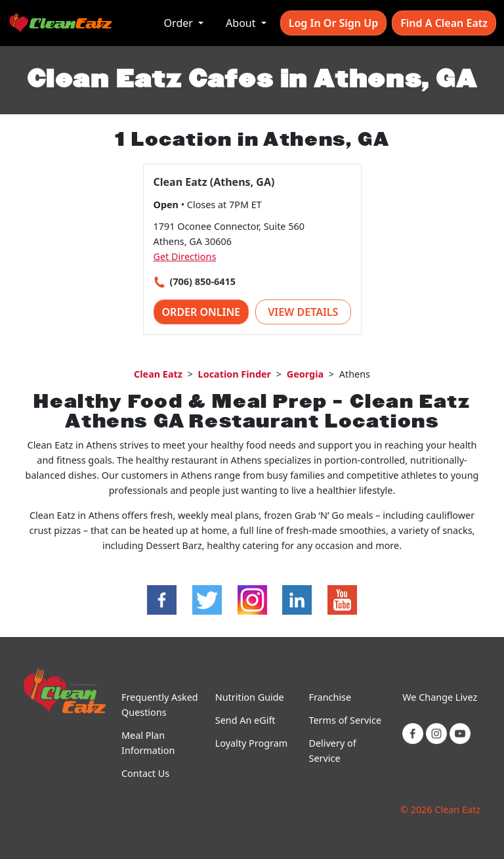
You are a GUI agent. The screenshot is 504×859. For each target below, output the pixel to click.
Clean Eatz (158, 374)
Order (180, 23)
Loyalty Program (251, 743)
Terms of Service (346, 720)
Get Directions (185, 256)
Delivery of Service (333, 751)
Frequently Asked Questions (160, 705)
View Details (303, 312)
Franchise (330, 697)
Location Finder (235, 374)
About (242, 23)
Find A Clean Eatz (444, 23)
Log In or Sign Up (333, 23)
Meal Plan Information (148, 743)
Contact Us (145, 773)
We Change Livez (440, 697)
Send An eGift (245, 720)
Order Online (201, 312)
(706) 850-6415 (203, 281)
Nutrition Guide (250, 697)
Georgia (305, 374)
